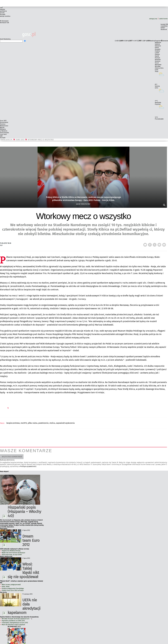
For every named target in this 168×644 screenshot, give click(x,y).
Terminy (3, 124)
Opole (157, 56)
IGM (1, 136)
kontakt (3, 15)
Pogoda (157, 41)
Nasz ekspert (4, 471)
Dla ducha (3, 592)
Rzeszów (158, 60)
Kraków (157, 51)
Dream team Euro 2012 (31, 540)
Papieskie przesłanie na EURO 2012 (13, 621)
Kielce (157, 48)
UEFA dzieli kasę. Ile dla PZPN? (12, 555)
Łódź (157, 70)
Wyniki (2, 128)
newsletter (164, 26)
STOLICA (52, 423)
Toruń (157, 63)
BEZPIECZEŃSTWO (13, 423)
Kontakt (3, 138)
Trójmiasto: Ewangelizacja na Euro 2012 (15, 623)
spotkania (3, 11)
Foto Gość (3, 134)
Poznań (157, 58)
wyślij (165, 244)
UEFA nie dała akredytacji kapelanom (24, 606)
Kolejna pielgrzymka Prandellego (13, 589)
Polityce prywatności (28, 466)
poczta (2, 13)
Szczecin (158, 61)
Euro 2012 (3, 121)
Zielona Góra (159, 68)
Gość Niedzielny (5, 39)
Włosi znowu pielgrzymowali (11, 585)
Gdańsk (157, 44)
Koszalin (158, 49)
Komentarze (4, 122)
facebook (164, 29)
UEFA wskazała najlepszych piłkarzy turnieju (15, 549)
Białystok (158, 42)
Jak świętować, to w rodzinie (14, 627)
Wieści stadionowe (6, 557)
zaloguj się (153, 19)
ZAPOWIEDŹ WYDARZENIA (65, 423)
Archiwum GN (4, 23)
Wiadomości (4, 126)
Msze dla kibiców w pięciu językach (13, 625)
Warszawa (158, 65)
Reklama (3, 129)
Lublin (157, 53)
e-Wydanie (4, 131)
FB (150, 244)
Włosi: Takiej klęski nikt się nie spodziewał (23, 571)
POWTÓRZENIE (43, 423)
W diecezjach (4, 21)
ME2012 (24, 423)
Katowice (165, 41)
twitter (163, 28)
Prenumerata (4, 133)
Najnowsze (4, 529)
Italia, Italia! (6, 587)
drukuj (160, 244)
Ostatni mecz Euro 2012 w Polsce (13, 591)
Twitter (155, 244)
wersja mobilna (5, 16)
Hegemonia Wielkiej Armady (11, 551)
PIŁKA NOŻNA (33, 423)
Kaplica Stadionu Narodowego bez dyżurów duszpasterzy (19, 617)
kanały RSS (164, 24)
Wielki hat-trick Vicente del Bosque (13, 553)
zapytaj (2, 9)
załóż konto (164, 19)
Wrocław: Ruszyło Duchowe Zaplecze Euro (17, 619)
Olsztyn (157, 54)
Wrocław (158, 66)
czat (1, 8)
